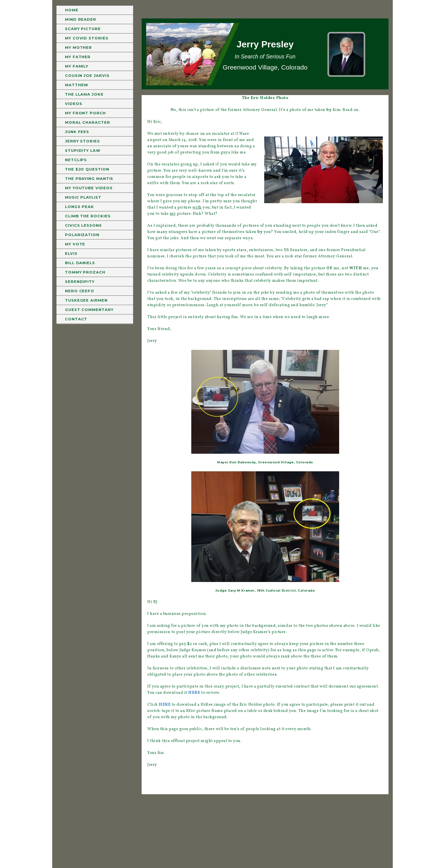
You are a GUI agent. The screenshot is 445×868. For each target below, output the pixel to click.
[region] (265, 54)
